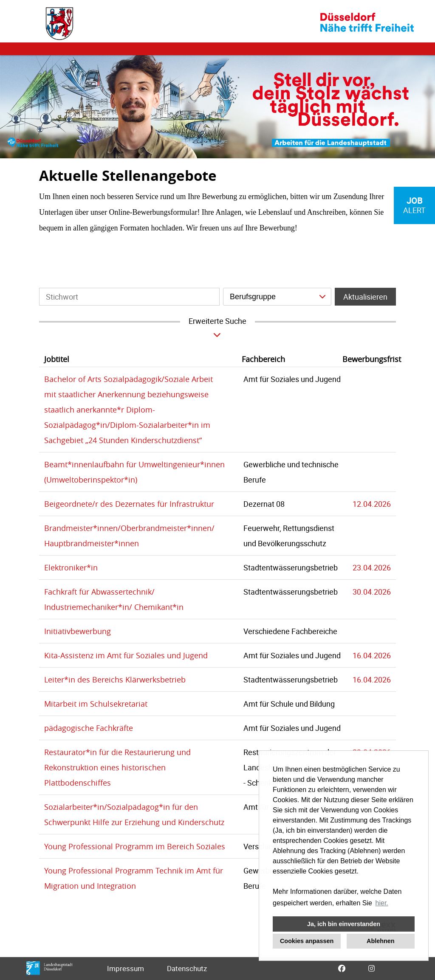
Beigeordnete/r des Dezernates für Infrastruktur (129, 504)
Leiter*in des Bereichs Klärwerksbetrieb (115, 680)
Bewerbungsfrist (372, 359)
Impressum (126, 968)
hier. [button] (382, 903)
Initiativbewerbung (78, 631)
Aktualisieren (365, 297)
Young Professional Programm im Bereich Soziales (135, 846)
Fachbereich (263, 359)
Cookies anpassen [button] (307, 941)
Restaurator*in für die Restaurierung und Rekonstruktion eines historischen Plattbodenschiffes (117, 767)
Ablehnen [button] (381, 941)
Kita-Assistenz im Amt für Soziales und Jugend (126, 655)
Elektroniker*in (71, 567)
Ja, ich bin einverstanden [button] (344, 924)
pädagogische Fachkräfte (89, 728)
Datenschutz (187, 968)
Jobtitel (57, 359)
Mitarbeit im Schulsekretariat (96, 704)
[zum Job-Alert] (414, 205)
